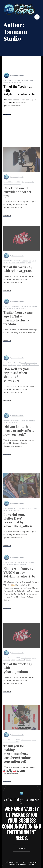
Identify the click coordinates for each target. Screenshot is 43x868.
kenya (26, 82)
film (22, 82)
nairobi (30, 82)
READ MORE (7, 116)
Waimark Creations (27, 865)
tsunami (14, 84)
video (19, 84)
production (7, 84)
